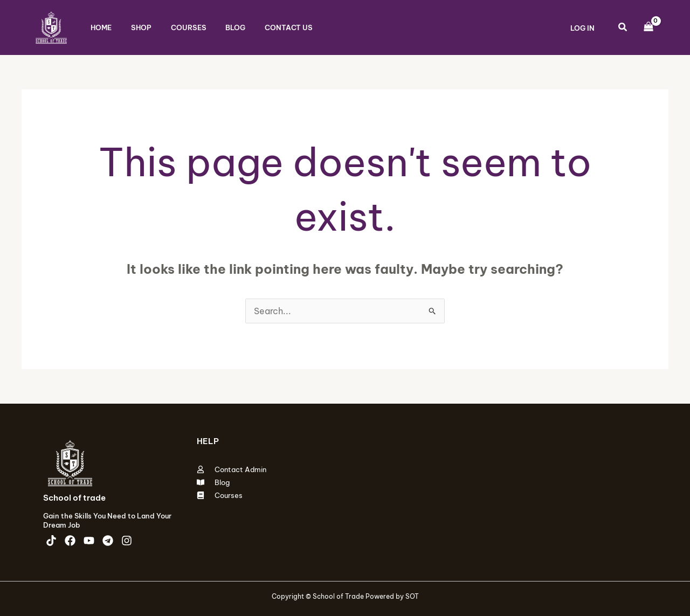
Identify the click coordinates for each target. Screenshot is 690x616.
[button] (623, 28)
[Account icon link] (582, 27)
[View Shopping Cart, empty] (648, 27)
